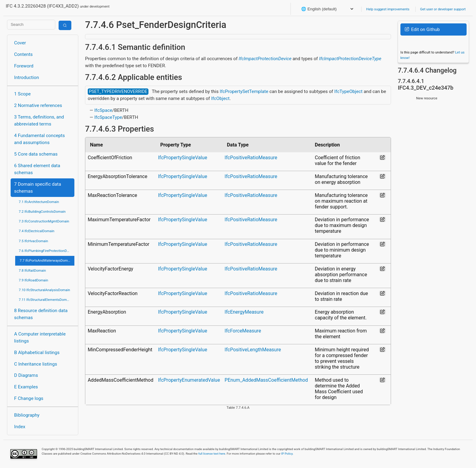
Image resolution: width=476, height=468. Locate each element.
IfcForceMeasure (243, 331)
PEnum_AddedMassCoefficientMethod (266, 380)
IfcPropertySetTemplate (244, 91)
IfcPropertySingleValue (182, 158)
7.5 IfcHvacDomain (33, 241)
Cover (20, 43)
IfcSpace (103, 110)
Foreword (24, 66)
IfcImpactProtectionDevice (265, 59)
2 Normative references (38, 105)
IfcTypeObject (348, 91)
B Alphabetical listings (37, 353)
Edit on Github (422, 29)
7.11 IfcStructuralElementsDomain (45, 300)
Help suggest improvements (388, 9)
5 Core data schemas (36, 154)
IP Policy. (287, 454)
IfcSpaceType (108, 117)
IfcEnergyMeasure (244, 312)
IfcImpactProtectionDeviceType (350, 59)
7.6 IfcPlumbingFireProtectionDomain (47, 251)
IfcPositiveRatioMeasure (251, 158)
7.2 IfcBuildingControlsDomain (42, 212)
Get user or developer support (443, 9)
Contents (24, 54)
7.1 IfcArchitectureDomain (39, 202)
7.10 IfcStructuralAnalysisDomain (44, 290)
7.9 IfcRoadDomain (34, 280)
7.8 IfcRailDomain (32, 270)
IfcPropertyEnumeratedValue (189, 380)
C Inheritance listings (36, 364)
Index (20, 427)
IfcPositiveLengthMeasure (253, 350)
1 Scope (23, 94)
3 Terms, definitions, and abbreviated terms (39, 120)
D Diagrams (26, 375)
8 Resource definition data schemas (41, 314)
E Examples (26, 387)
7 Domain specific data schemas (38, 188)
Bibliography (27, 415)
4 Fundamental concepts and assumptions (40, 139)
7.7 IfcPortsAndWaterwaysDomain (46, 260)
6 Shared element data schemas (37, 169)
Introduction (27, 77)
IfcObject (220, 98)
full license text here (212, 454)
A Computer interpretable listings (40, 337)
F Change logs (29, 398)
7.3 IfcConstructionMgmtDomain (44, 221)
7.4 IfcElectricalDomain (37, 231)
